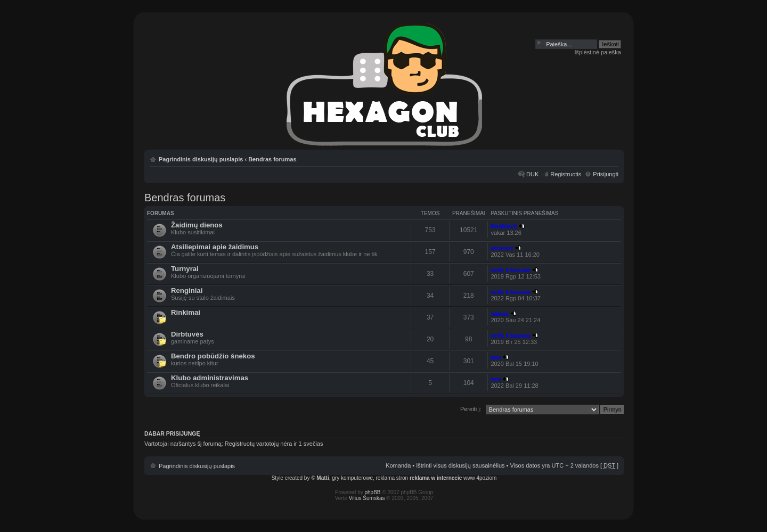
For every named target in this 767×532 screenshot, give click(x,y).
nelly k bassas (511, 270)
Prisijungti (606, 174)
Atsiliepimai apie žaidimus (215, 247)
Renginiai (187, 290)
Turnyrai (185, 269)
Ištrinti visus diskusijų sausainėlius (460, 465)
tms (496, 357)
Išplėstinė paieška (598, 52)
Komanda (398, 465)
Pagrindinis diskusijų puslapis (201, 159)
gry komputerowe (352, 478)
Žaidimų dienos (197, 225)
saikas (500, 314)
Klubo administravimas (210, 378)
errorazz (502, 248)
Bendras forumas (272, 159)
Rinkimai (186, 312)
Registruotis (566, 174)
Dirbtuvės (187, 334)
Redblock (504, 226)
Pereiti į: (471, 409)
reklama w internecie (436, 478)
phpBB (373, 492)
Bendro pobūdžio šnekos (213, 356)
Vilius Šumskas (367, 498)
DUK (532, 174)
